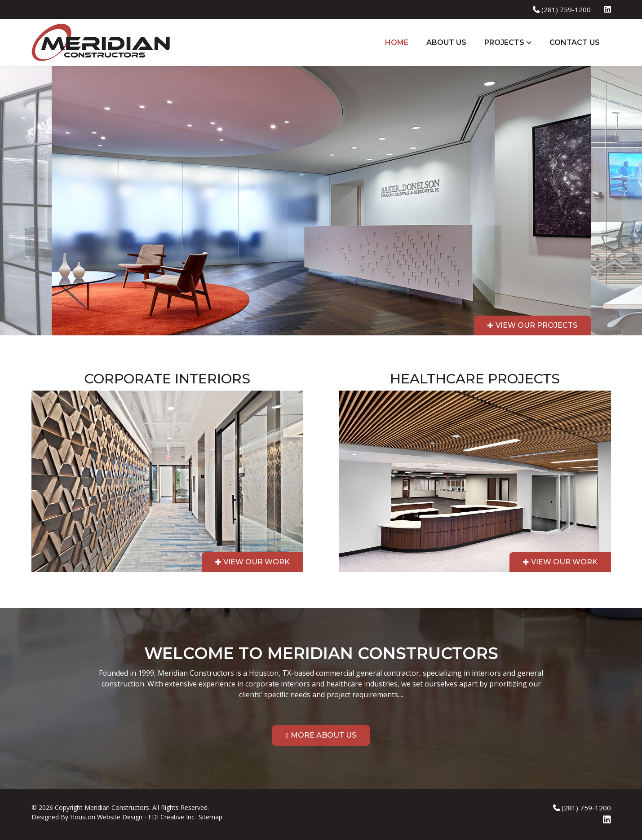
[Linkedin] (608, 9)
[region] (321, 337)
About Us (446, 42)
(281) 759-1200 (566, 9)
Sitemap (210, 817)
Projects (504, 42)
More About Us (323, 735)
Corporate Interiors (167, 379)
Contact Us (575, 42)
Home (397, 42)
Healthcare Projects (475, 379)
